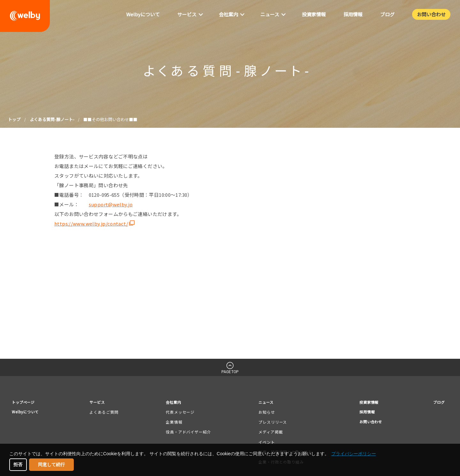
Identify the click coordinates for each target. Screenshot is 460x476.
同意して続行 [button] (51, 464)
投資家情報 (366, 403)
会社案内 (175, 403)
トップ (14, 119)
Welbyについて (27, 413)
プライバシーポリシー (354, 454)
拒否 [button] (18, 464)
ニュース (265, 403)
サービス (101, 403)
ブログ (437, 403)
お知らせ (264, 413)
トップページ (25, 403)
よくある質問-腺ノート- (52, 119)
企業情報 (174, 423)
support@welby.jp (111, 204)
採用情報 (364, 413)
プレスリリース (270, 423)
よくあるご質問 (106, 413)
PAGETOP (230, 372)
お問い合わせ (368, 424)
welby (25, 16)
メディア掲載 (268, 433)
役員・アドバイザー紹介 (188, 433)
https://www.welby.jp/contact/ (91, 223)
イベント (264, 443)
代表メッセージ (180, 413)
